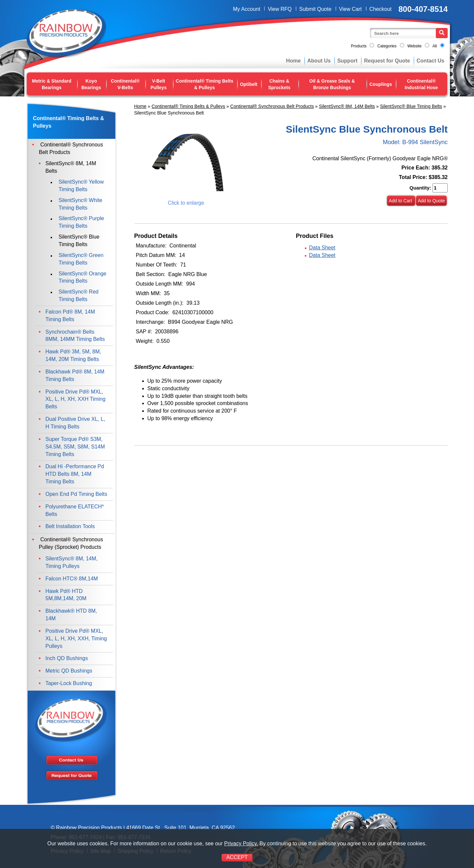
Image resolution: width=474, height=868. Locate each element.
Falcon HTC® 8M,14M (72, 579)
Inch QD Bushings (67, 658)
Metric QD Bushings (69, 671)
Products (359, 46)
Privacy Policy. (241, 843)
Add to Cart (401, 201)
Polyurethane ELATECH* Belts (75, 510)
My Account (247, 9)
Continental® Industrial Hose (421, 84)
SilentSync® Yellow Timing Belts (81, 186)
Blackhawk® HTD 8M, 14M (71, 615)
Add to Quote (431, 201)
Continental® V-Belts (125, 84)
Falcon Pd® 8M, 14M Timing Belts (70, 316)
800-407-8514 (423, 9)
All (435, 46)
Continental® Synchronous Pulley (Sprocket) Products (71, 543)
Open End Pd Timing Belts (76, 494)
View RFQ (280, 9)
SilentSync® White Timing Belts (80, 204)
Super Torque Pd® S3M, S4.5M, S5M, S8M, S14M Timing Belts (75, 447)
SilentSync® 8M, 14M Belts (347, 106)
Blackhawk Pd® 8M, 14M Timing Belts (75, 375)
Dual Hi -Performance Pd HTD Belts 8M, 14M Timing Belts (75, 474)
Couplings (381, 84)
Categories (387, 46)
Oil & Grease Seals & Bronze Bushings (332, 84)
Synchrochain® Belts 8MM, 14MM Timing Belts (75, 336)
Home (293, 61)
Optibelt (249, 84)
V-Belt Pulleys (158, 84)
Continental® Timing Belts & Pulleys (205, 84)
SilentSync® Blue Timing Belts (411, 106)
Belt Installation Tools (70, 526)
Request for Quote (387, 61)
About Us (319, 61)
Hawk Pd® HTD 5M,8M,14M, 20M (66, 595)
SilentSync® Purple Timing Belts (81, 222)
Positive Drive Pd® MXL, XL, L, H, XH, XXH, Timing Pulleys (76, 638)
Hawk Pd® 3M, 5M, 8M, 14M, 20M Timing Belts (73, 355)
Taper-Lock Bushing (69, 683)
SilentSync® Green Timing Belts (81, 259)
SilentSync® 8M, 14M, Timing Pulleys (72, 562)
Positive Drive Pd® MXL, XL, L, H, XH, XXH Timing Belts (75, 399)
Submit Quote (315, 9)
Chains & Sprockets (279, 84)
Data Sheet (322, 248)
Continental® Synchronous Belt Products (272, 106)
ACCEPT (237, 857)
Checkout (381, 9)
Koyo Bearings (91, 84)
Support (347, 61)
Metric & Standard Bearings (52, 84)
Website (415, 46)
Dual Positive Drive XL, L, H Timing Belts (75, 423)
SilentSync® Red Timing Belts (79, 295)
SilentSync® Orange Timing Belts (82, 277)
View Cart (350, 9)
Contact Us (431, 61)
